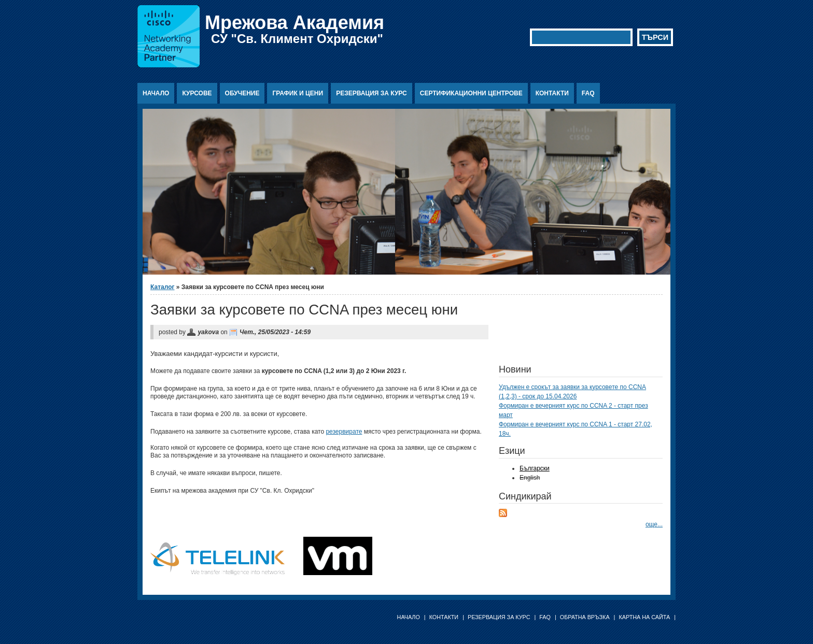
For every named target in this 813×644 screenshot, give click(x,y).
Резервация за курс (372, 93)
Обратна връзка (585, 617)
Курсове (197, 93)
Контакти (552, 93)
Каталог (163, 287)
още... (654, 524)
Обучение (242, 93)
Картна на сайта (644, 617)
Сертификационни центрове (471, 93)
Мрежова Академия (295, 23)
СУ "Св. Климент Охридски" (297, 39)
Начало (156, 93)
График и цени (298, 93)
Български (535, 468)
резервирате (344, 432)
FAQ (588, 93)
